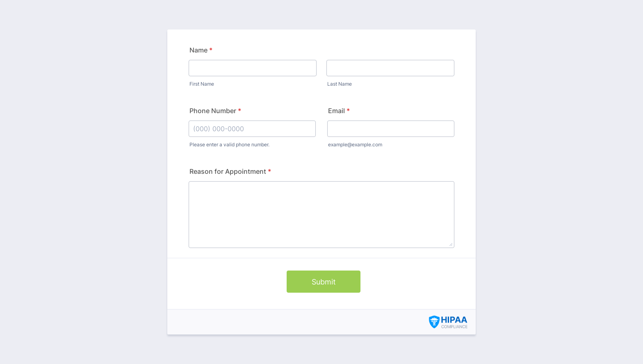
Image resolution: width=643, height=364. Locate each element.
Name (201, 50)
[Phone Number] (252, 129)
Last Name (340, 84)
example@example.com (355, 144)
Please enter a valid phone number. (229, 144)
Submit (324, 282)
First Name (202, 84)
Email (339, 111)
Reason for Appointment (230, 171)
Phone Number (215, 111)
